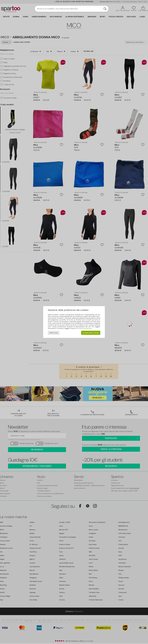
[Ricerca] (105, 9)
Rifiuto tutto (54, 333)
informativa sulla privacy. (84, 328)
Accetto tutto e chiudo (91, 333)
